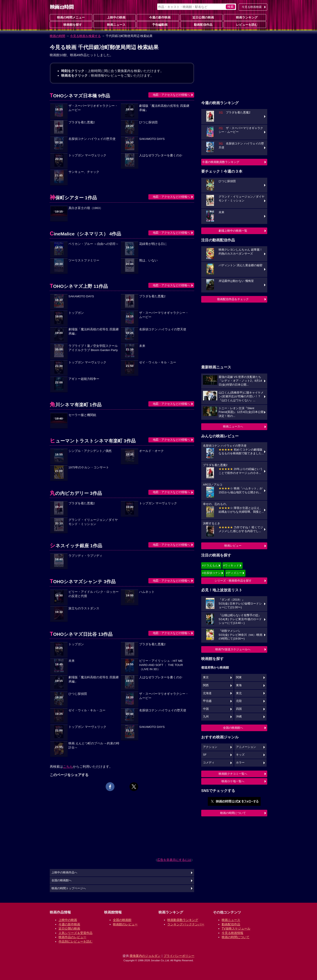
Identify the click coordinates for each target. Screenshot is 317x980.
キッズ (240, 755)
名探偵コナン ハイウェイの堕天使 (92, 139)
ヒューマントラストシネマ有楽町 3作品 (93, 441)
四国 (239, 709)
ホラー (240, 763)
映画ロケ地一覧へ (233, 781)
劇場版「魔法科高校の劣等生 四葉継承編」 (164, 108)
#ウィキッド (231, 565)
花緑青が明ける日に (153, 244)
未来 (142, 346)
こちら (68, 766)
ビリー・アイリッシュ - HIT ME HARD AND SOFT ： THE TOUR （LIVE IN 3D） (161, 665)
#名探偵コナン (211, 573)
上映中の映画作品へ (64, 873)
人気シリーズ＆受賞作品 (76, 933)
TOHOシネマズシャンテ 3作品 (83, 582)
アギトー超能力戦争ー (84, 379)
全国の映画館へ (233, 728)
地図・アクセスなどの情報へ (171, 95)
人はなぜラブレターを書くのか (161, 155)
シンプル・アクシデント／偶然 (90, 451)
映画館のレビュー (125, 924)
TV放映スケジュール (236, 928)
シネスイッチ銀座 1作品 (76, 546)
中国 (206, 709)
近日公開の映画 (201, 17)
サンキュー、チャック (84, 172)
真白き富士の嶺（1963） (86, 208)
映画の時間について (233, 813)
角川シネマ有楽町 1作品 (76, 405)
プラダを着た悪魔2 (82, 122)
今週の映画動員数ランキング (221, 162)
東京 (206, 677)
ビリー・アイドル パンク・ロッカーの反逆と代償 (94, 594)
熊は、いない (148, 260)
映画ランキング (245, 17)
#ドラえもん (210, 565)
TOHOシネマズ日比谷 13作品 (81, 634)
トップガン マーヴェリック (87, 155)
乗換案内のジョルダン (145, 956)
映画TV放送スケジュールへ (233, 649)
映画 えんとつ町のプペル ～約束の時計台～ (94, 745)
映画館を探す (71, 24)
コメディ (209, 763)
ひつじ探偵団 (148, 122)
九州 (206, 717)
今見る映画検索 (252, 7)
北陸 (239, 701)
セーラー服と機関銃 (82, 415)
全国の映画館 (122, 920)
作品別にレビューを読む (76, 941)
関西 (206, 685)
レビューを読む (245, 24)
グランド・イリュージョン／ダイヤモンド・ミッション (93, 522)
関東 (239, 677)
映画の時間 (57, 36)
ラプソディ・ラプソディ (85, 556)
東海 (239, 685)
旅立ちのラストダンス (84, 608)
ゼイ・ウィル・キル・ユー (158, 362)
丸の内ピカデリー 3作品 (76, 493)
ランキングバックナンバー (186, 924)
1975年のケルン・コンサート (89, 467)
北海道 (207, 693)
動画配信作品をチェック (233, 299)
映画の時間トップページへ (69, 888)
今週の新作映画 (158, 17)
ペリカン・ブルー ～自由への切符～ (94, 244)
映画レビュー (233, 546)
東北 (239, 693)
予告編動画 (158, 24)
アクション (210, 747)
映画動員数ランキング (183, 920)
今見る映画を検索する (85, 36)
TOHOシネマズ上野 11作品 (79, 286)
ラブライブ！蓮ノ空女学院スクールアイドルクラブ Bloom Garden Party (93, 348)
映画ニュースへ (233, 426)
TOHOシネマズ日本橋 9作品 (80, 96)
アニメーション (246, 747)
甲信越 (207, 701)
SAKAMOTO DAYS (152, 139)
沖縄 (239, 717)
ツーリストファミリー (84, 260)
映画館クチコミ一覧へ (233, 774)
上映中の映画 (114, 17)
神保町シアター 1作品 (73, 198)
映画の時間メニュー (71, 17)
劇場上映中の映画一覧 (233, 231)
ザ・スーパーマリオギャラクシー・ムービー (93, 108)
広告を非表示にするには (174, 860)
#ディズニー (234, 573)
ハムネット (147, 592)
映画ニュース (114, 24)
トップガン (76, 313)
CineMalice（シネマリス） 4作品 (85, 234)
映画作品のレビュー (72, 937)
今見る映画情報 (232, 933)
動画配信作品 (201, 24)
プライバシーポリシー (179, 956)
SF (205, 755)
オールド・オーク (151, 451)
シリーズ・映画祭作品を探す (233, 581)
